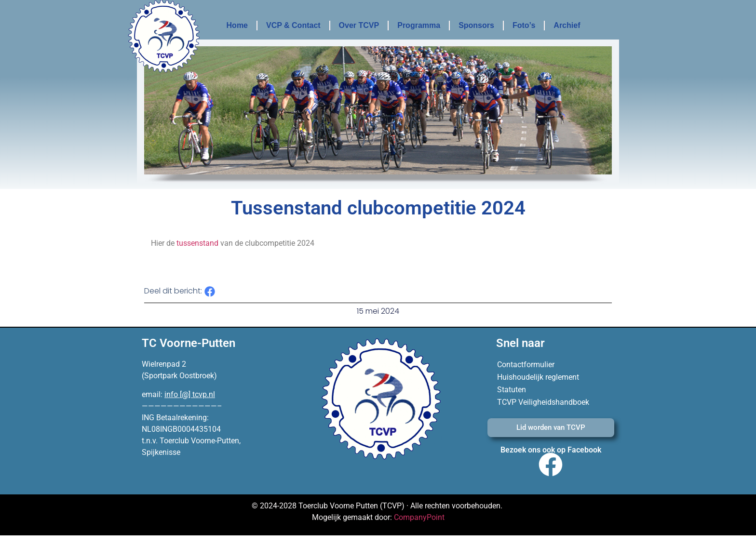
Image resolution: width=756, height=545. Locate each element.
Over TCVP (359, 25)
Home (237, 25)
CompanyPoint (419, 517)
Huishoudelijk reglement (538, 377)
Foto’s (524, 25)
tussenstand (197, 243)
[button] (210, 292)
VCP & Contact (293, 25)
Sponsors (476, 25)
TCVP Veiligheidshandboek (543, 402)
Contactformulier (526, 365)
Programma (419, 25)
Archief (567, 25)
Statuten (512, 390)
